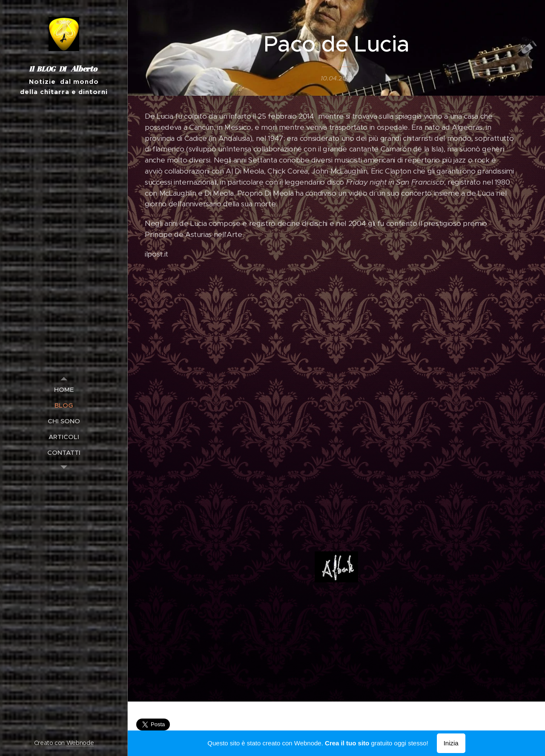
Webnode (80, 743)
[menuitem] (64, 389)
